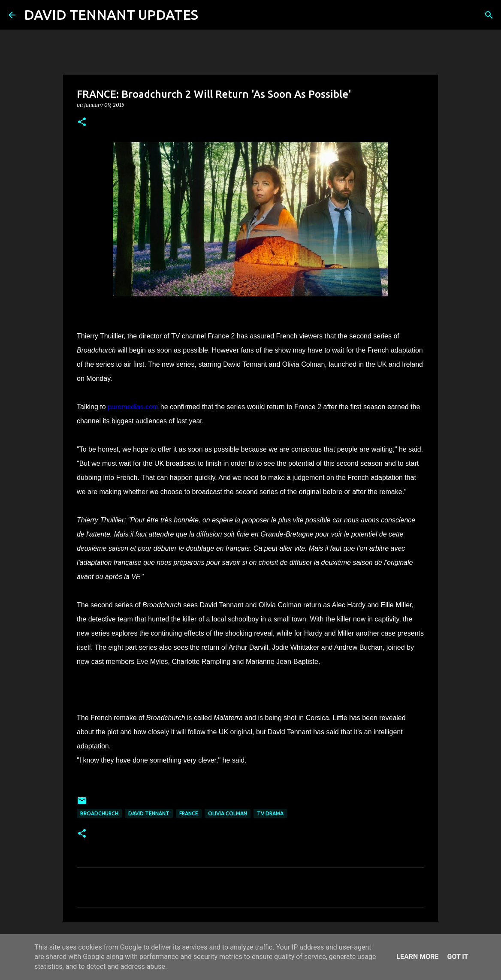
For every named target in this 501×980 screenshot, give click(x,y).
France (189, 813)
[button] (82, 122)
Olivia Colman (228, 813)
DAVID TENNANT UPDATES (111, 15)
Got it (457, 957)
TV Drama (270, 813)
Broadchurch (99, 813)
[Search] (210, 15)
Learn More (417, 957)
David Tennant (149, 813)
